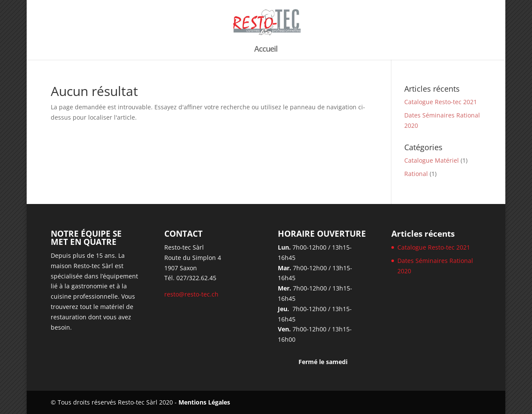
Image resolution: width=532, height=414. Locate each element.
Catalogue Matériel (432, 160)
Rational (416, 174)
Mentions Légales (204, 402)
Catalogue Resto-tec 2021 (441, 102)
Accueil (266, 50)
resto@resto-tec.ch (191, 294)
